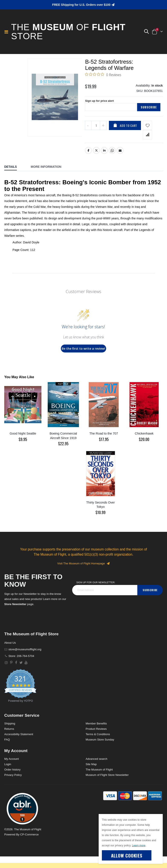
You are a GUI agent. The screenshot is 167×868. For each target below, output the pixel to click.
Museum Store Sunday (100, 751)
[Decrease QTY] (88, 137)
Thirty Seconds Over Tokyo (101, 516)
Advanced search (96, 770)
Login (8, 776)
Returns (9, 740)
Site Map (91, 776)
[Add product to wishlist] (147, 137)
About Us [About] (10, 654)
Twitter (97, 162)
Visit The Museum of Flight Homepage (83, 575)
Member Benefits (96, 735)
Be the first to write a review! (83, 360)
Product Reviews (96, 740)
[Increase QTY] (103, 137)
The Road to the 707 (104, 445)
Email (120, 162)
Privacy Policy (13, 786)
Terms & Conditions (98, 746)
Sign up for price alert (100, 104)
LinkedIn (104, 162)
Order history (12, 781)
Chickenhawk (144, 445)
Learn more (139, 846)
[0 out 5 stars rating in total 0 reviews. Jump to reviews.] (103, 75)
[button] (146, 32)
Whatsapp (112, 162)
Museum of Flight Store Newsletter (107, 786)
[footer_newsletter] (105, 602)
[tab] (14, 179)
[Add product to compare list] (147, 146)
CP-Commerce (29, 846)
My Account (12, 770)
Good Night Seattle (23, 445)
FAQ (7, 751)
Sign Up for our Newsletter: (96, 594)
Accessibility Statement (19, 746)
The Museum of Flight (99, 781)
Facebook (88, 162)
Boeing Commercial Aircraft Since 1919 (63, 447)
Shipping (10, 735)
